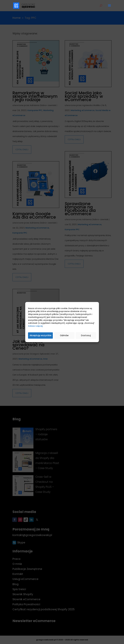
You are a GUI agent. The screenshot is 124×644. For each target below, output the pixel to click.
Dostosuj (86, 335)
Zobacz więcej (35, 326)
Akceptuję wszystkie (40, 335)
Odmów (64, 335)
